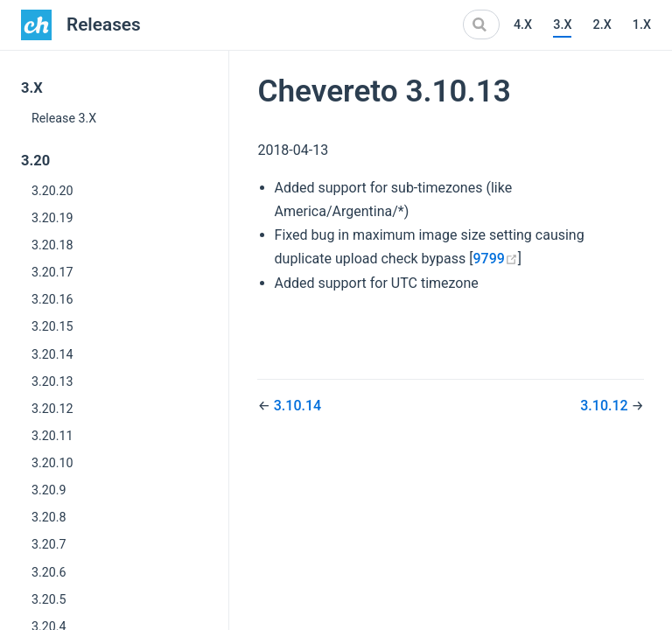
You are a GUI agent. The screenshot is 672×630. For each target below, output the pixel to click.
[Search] (481, 24)
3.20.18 (52, 245)
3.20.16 (52, 299)
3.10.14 (297, 406)
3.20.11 (52, 436)
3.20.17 (52, 272)
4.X (523, 25)
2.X (602, 25)
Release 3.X (64, 118)
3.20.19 (52, 218)
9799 (495, 259)
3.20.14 (52, 354)
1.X (642, 25)
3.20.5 (49, 599)
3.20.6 (49, 572)
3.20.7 (49, 544)
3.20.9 (49, 490)
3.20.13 (52, 381)
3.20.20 (52, 191)
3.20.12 (52, 409)
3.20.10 (52, 463)
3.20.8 (49, 517)
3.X (562, 25)
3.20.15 (52, 326)
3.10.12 (605, 406)
